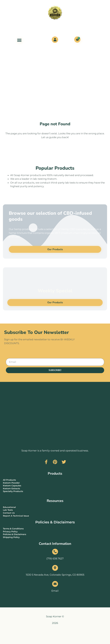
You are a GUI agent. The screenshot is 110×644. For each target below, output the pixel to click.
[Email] (55, 584)
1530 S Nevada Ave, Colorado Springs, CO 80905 (55, 575)
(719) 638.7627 (55, 559)
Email (55, 591)
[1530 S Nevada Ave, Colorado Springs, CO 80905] (55, 568)
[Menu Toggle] (19, 40)
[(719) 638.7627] (55, 552)
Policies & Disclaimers (55, 522)
